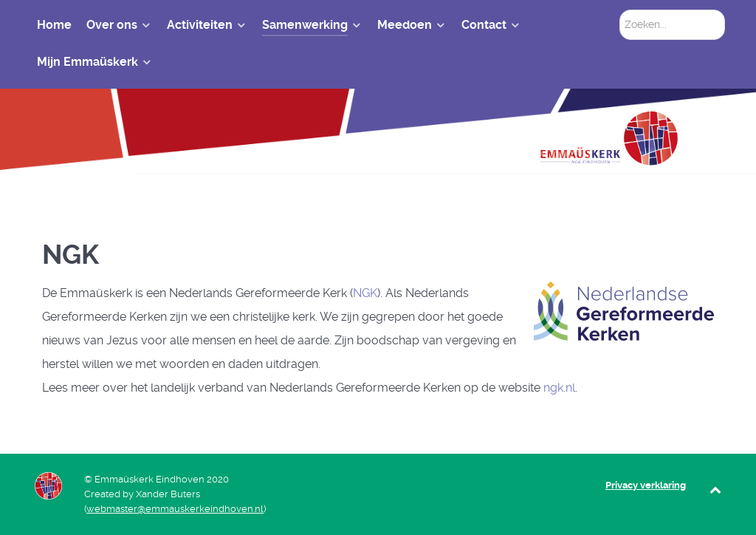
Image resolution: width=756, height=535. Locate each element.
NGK (365, 293)
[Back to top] (716, 490)
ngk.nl (559, 388)
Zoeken (620, 10)
